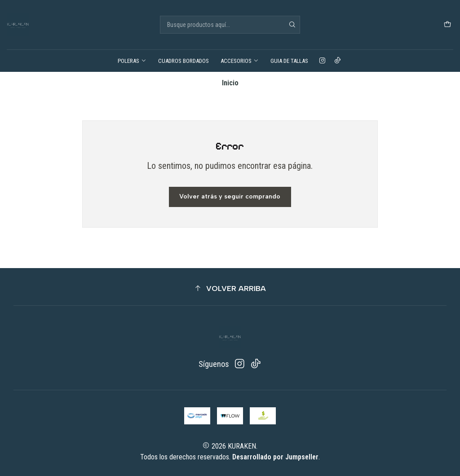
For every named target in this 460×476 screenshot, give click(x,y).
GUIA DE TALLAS (289, 61)
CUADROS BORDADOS (184, 61)
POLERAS (132, 61)
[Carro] (447, 25)
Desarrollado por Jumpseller (275, 457)
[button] (230, 289)
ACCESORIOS (240, 61)
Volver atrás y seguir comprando (230, 196)
